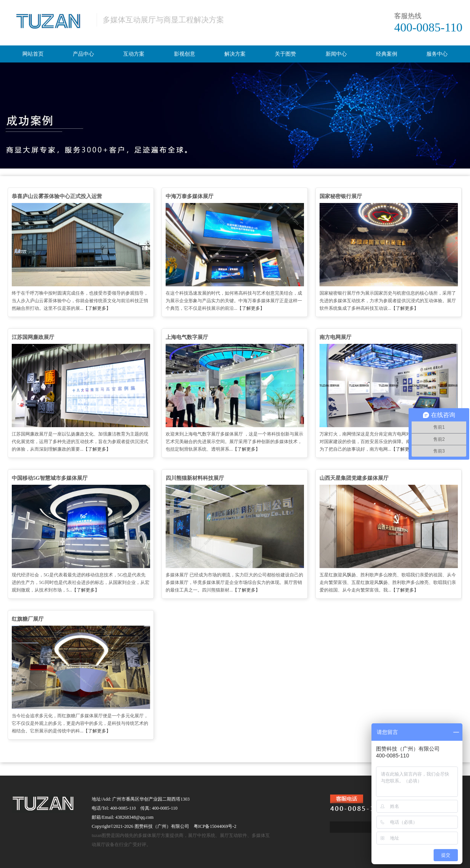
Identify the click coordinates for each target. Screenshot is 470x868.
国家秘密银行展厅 (341, 196)
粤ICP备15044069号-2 (215, 826)
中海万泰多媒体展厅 (190, 196)
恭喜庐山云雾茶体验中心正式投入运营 (57, 196)
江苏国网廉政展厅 (33, 337)
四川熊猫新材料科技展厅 (195, 478)
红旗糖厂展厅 (28, 619)
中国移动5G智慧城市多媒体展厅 (50, 478)
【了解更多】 (97, 308)
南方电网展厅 (335, 337)
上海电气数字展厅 (187, 337)
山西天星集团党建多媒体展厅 (354, 478)
